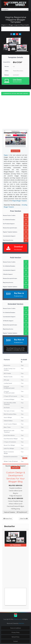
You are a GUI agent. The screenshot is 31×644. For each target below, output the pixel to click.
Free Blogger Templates (11, 606)
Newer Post (8, 518)
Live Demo (16, 151)
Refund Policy (15, 637)
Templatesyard (22, 512)
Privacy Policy (16, 632)
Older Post (24, 518)
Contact (16, 641)
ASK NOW (15, 468)
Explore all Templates (10, 512)
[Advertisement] (16, 29)
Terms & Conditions (15, 628)
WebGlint (21, 623)
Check (25, 458)
